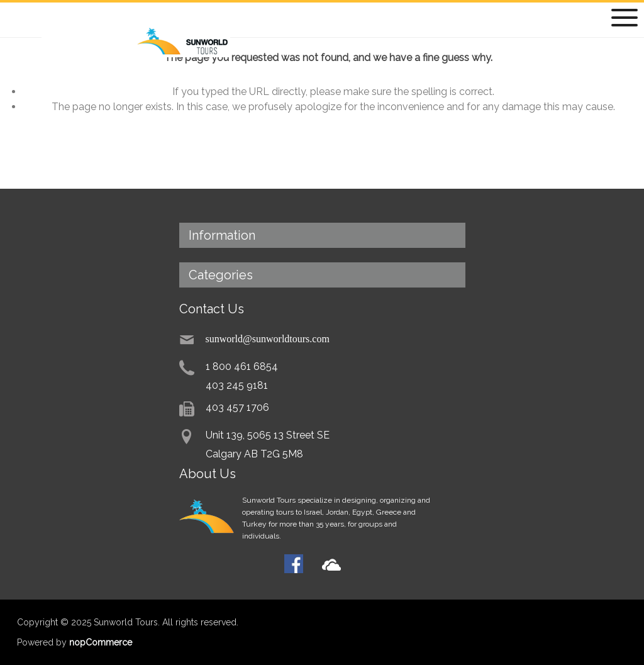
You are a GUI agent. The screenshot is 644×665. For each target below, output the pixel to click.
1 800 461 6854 (242, 366)
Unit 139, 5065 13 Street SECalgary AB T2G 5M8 (268, 444)
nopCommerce (101, 642)
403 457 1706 (237, 407)
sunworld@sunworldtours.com (268, 338)
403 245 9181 (237, 385)
